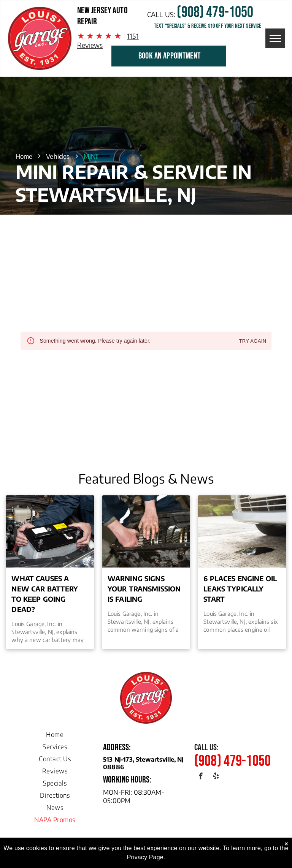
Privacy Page (145, 857)
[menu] (275, 38)
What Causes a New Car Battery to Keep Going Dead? (45, 594)
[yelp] (216, 777)
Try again (252, 341)
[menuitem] (55, 732)
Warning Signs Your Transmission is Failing (144, 589)
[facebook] (201, 777)
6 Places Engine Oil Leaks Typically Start (240, 589)
